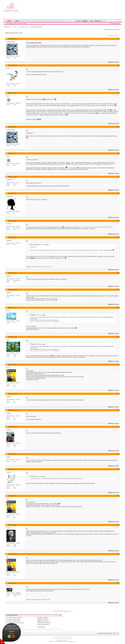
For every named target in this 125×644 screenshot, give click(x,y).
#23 (118, 583)
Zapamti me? (79, 21)
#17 (118, 427)
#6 (118, 177)
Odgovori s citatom (114, 62)
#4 (118, 127)
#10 (118, 273)
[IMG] (39, 621)
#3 (118, 93)
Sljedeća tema (67, 611)
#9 (118, 237)
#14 (118, 364)
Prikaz (116, 36)
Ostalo (15, 27)
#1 (118, 39)
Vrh (118, 633)
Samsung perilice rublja (16, 33)
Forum (9, 21)
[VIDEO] (40, 623)
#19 (118, 469)
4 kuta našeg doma (23, 27)
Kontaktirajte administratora (105, 633)
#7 (118, 193)
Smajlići (39, 619)
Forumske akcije (22, 23)
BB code (40, 617)
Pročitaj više (12, 631)
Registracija (98, 21)
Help (92, 21)
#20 (118, 496)
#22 (118, 554)
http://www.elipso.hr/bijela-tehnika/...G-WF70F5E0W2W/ (42, 300)
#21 (118, 525)
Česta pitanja (9, 23)
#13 (118, 337)
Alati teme (110, 36)
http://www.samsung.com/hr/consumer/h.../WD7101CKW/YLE (95, 227)
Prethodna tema (58, 611)
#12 (118, 307)
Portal (17, 21)
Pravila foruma (41, 627)
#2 (118, 65)
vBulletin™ (65, 640)
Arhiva (114, 633)
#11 (118, 289)
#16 (118, 410)
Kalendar (15, 23)
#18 (118, 454)
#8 (118, 221)
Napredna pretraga (115, 23)
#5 (118, 153)
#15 (118, 394)
